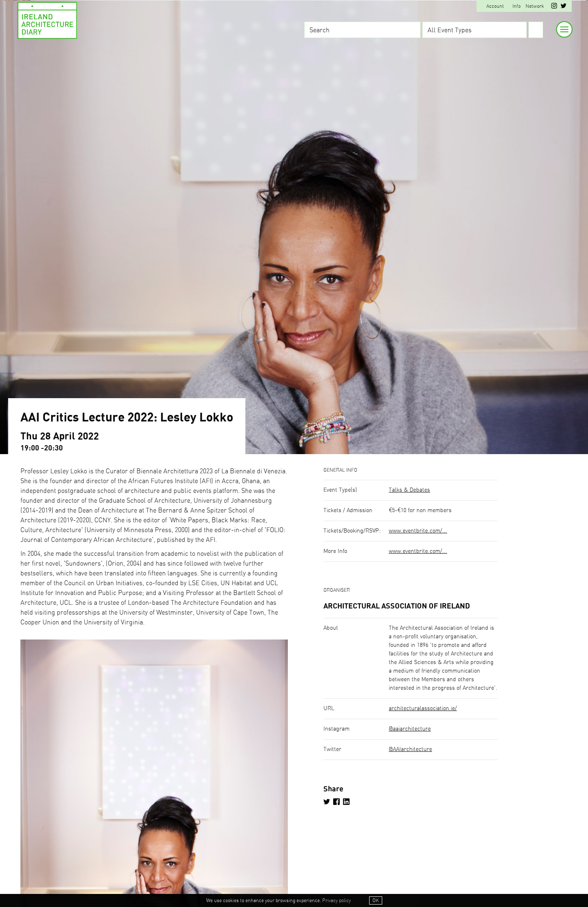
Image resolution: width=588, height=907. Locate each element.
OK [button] (376, 900)
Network (535, 6)
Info (517, 6)
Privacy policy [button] (336, 900)
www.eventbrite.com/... (418, 531)
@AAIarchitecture (410, 749)
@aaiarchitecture (410, 729)
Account (495, 6)
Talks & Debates (409, 490)
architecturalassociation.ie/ (423, 709)
